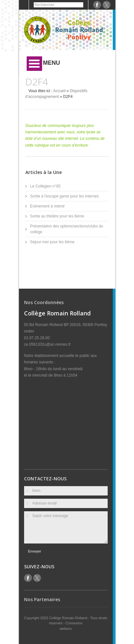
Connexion (74, 623)
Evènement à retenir (48, 206)
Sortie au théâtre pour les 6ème (57, 216)
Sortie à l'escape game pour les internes (65, 196)
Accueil (59, 91)
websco (66, 629)
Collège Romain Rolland (69, 618)
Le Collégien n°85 (45, 186)
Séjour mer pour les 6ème (52, 242)
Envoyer (35, 551)
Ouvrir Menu (34, 64)
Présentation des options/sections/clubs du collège (67, 229)
